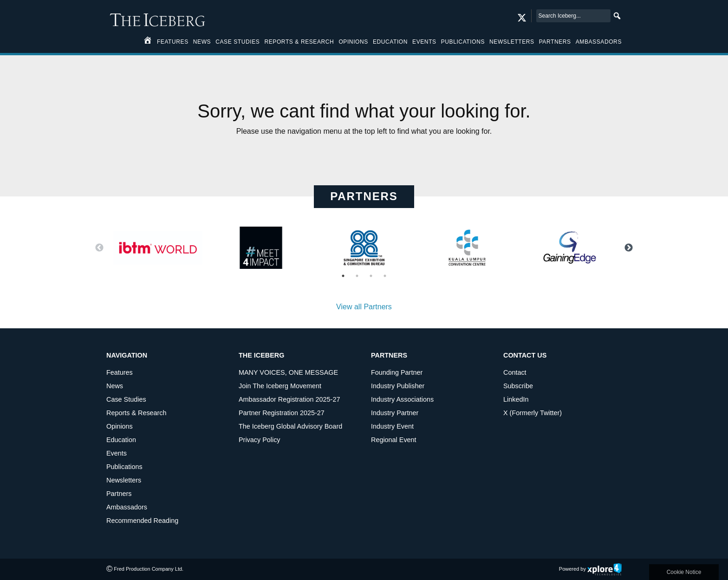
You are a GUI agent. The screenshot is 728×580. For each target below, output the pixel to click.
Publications (463, 42)
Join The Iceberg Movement (280, 386)
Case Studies (237, 42)
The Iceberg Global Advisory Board (290, 426)
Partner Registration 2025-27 (282, 413)
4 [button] (385, 276)
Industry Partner (395, 413)
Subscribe (518, 386)
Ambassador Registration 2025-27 (289, 399)
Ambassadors (599, 42)
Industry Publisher (398, 386)
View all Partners (364, 307)
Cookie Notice (684, 572)
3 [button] (371, 276)
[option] (158, 248)
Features (173, 42)
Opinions (353, 42)
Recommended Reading (142, 521)
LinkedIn (516, 399)
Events (424, 42)
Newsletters (512, 42)
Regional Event (394, 440)
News (202, 42)
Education (390, 42)
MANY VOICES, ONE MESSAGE (288, 372)
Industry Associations (402, 399)
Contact (515, 372)
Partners (555, 42)
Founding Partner (397, 372)
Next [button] (629, 248)
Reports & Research (299, 42)
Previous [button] (99, 248)
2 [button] (357, 276)
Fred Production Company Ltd (148, 569)
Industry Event (392, 426)
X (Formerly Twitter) (533, 413)
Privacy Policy (260, 440)
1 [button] (343, 276)
